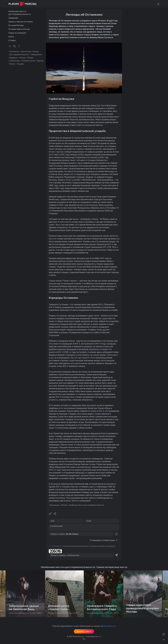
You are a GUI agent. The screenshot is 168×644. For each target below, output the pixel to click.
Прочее (12, 64)
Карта (11, 37)
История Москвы (16, 25)
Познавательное (29, 61)
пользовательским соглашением (103, 546)
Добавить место (84, 631)
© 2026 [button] (84, 637)
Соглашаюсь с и (83, 546)
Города (36, 52)
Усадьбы (21, 64)
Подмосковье (15, 61)
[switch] (117, 540)
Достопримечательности (19, 55)
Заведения (13, 18)
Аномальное (14, 52)
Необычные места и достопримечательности (19, 13)
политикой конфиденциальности (76, 546)
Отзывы (12, 40)
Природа (40, 61)
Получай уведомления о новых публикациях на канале (84, 626)
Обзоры (31, 58)
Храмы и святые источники (20, 22)
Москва (23, 58)
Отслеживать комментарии (102, 540)
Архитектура (26, 52)
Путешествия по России (19, 29)
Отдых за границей (17, 33)
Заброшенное (36, 55)
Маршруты (14, 58)
